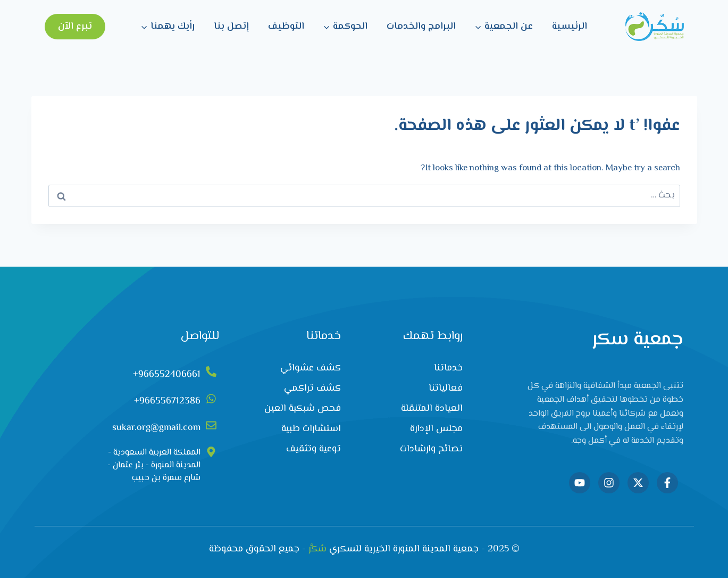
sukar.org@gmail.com (156, 428)
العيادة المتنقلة (432, 409)
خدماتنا (448, 368)
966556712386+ (167, 401)
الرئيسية (570, 27)
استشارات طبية (311, 429)
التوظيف (286, 27)
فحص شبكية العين (303, 409)
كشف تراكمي (312, 389)
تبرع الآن (75, 27)
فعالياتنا (446, 389)
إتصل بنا (231, 27)
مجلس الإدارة (436, 429)
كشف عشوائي (311, 368)
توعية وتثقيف (313, 449)
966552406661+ (167, 375)
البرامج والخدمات (421, 27)
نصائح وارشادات (431, 449)
